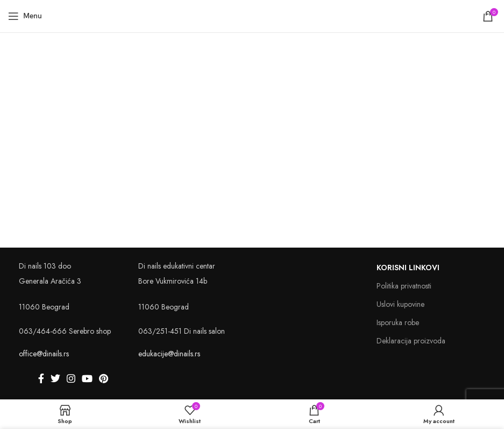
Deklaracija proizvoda (411, 341)
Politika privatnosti (404, 286)
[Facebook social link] (41, 378)
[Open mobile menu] (25, 16)
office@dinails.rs (44, 354)
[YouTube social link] (87, 378)
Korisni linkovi (408, 268)
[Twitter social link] (55, 378)
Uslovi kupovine (400, 304)
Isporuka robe (398, 322)
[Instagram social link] (71, 378)
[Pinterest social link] (104, 378)
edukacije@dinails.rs (169, 354)
